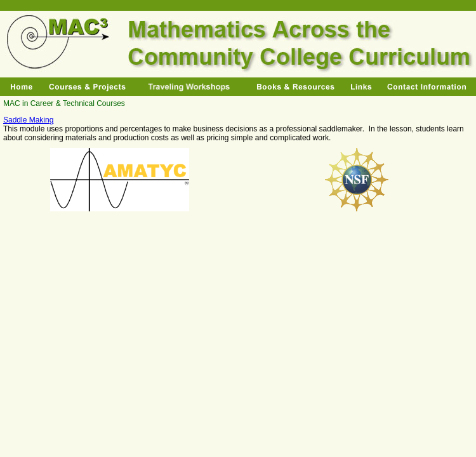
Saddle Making (28, 120)
